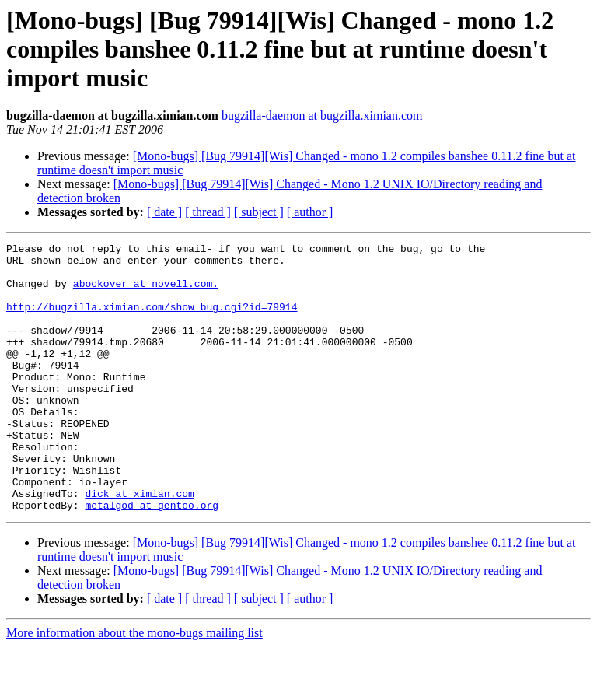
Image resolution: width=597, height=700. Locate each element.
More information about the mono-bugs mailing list (134, 686)
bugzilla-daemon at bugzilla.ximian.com (322, 115)
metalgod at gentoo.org (152, 558)
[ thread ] (208, 212)
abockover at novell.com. (146, 292)
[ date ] (164, 212)
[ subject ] (259, 212)
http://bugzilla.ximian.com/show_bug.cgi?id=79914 (152, 320)
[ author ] (310, 212)
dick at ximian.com (139, 544)
